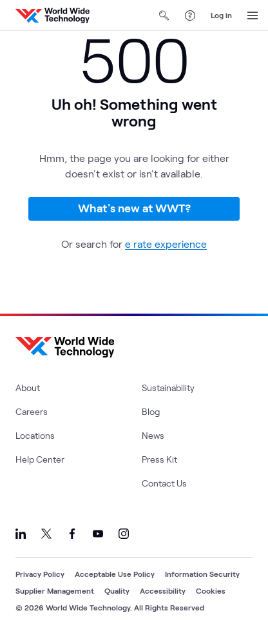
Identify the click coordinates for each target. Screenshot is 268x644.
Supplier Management (55, 590)
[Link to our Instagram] (124, 534)
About (28, 387)
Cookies (211, 590)
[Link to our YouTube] (98, 534)
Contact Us (164, 483)
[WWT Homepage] (53, 15)
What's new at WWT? (134, 208)
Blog (151, 411)
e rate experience (166, 244)
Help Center (40, 459)
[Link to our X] (46, 534)
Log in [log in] (221, 15)
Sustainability (168, 387)
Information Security (202, 574)
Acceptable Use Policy (115, 574)
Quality (117, 590)
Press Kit (159, 459)
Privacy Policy (40, 574)
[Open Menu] (253, 15)
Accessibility (163, 590)
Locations (35, 435)
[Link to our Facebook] (72, 534)
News (153, 435)
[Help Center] (190, 15)
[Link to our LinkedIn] (21, 534)
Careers (32, 411)
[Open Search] (164, 15)
